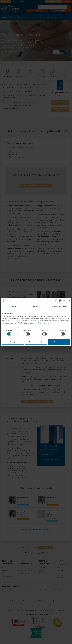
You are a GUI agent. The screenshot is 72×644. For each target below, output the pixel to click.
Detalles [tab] (36, 306)
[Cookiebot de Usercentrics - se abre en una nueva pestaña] (57, 301)
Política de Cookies (43, 323)
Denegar (13, 342)
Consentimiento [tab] (13, 306)
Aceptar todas (59, 342)
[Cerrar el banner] (69, 301)
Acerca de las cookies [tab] (59, 306)
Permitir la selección (36, 342)
